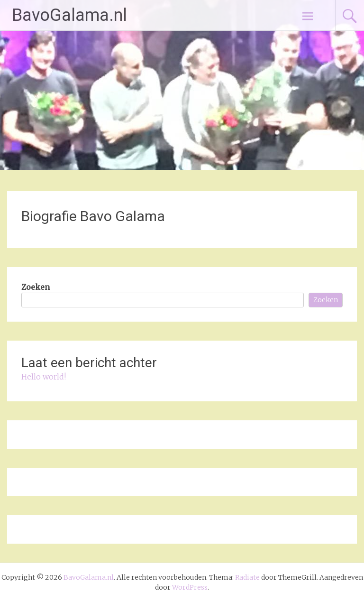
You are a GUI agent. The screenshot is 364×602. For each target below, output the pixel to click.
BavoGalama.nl (69, 15)
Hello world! (44, 377)
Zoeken (36, 287)
